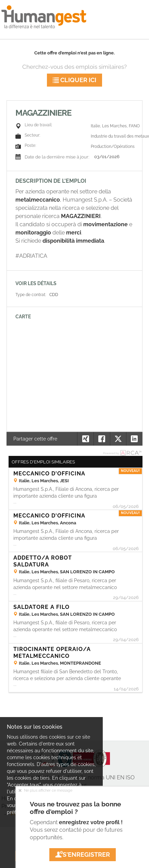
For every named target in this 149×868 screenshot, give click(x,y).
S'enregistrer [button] (83, 854)
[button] (134, 439)
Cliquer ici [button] (74, 80)
